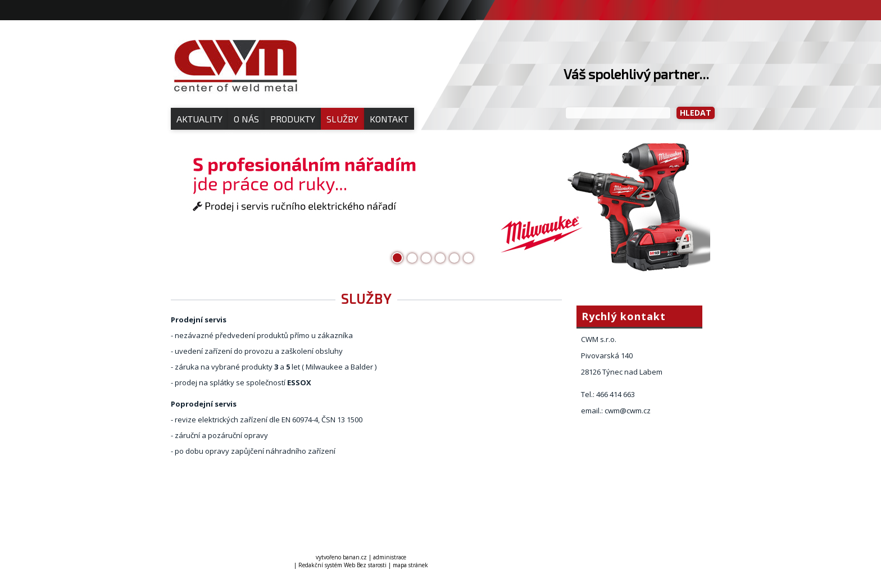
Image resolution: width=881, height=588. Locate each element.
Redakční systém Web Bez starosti (342, 565)
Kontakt (389, 119)
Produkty (293, 119)
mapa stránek (410, 565)
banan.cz (355, 557)
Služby (342, 119)
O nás (246, 119)
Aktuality (199, 119)
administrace (390, 557)
